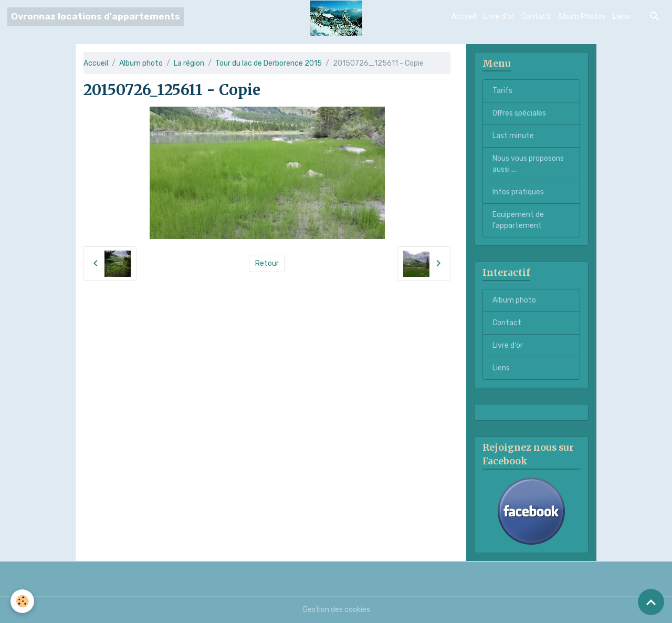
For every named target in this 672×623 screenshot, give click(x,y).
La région (189, 63)
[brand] (96, 17)
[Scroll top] (651, 602)
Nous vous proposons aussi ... (528, 164)
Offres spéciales (519, 113)
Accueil (464, 17)
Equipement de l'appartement (518, 220)
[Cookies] (22, 601)
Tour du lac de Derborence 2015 (269, 63)
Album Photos (581, 17)
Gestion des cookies (336, 610)
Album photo (141, 63)
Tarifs (502, 91)
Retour (267, 263)
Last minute (513, 136)
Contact (536, 17)
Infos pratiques (518, 192)
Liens (621, 17)
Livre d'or (499, 17)
